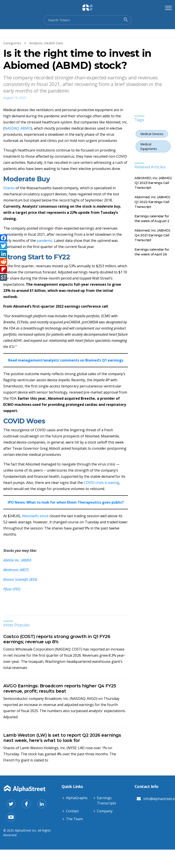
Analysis (36, 43)
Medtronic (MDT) (16, 570)
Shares (9, 188)
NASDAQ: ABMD (18, 128)
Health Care (54, 43)
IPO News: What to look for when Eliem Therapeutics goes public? (66, 502)
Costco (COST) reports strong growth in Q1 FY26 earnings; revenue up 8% (57, 639)
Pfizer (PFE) (12, 589)
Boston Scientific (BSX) (20, 579)
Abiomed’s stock (36, 516)
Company (105, 811)
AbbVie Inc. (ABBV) (17, 560)
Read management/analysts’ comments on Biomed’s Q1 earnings (66, 360)
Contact (72, 811)
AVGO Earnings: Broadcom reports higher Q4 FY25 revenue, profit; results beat (60, 688)
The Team (74, 819)
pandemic (45, 241)
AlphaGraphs (77, 798)
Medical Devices (152, 134)
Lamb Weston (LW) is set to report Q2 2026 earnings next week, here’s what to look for (62, 738)
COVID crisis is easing (101, 483)
